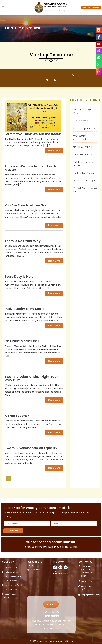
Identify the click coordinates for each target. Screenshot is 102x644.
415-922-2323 (87, 581)
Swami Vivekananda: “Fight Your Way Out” (31, 378)
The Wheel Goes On (83, 154)
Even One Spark (81, 121)
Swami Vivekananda (14, 576)
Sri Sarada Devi (11, 572)
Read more (54, 151)
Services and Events (14, 585)
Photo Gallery (11, 590)
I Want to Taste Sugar (84, 181)
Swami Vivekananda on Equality (31, 448)
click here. (73, 547)
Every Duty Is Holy (19, 277)
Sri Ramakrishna (12, 568)
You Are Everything (82, 147)
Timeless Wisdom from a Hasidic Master (31, 168)
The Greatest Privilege (84, 173)
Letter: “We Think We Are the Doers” (33, 134)
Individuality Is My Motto (25, 309)
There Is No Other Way (23, 241)
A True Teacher (17, 416)
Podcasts (36, 570)
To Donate (51, 604)
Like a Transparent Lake (85, 128)
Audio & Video (11, 581)
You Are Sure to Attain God (26, 205)
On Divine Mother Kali (22, 341)
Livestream (63, 573)
